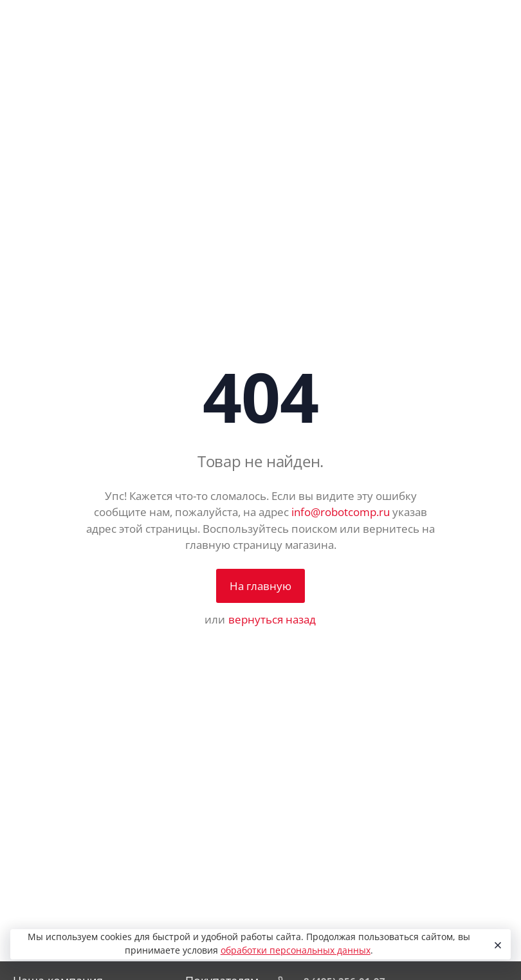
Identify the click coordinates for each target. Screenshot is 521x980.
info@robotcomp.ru (341, 512)
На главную (260, 586)
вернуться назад (272, 619)
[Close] (496, 945)
